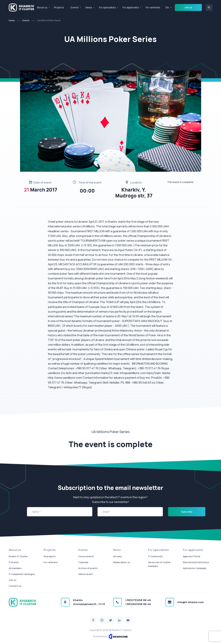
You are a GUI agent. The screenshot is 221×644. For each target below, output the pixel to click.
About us (42, 7)
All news (118, 556)
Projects (59, 7)
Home (12, 20)
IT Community (155, 556)
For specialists (107, 7)
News (89, 7)
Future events (86, 556)
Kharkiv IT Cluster (18, 556)
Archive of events (88, 568)
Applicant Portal (191, 556)
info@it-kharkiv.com (191, 602)
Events (75, 7)
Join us (188, 7)
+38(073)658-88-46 (138, 600)
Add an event (86, 574)
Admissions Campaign (195, 568)
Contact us (15, 586)
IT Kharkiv (14, 562)
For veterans (153, 7)
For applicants (131, 7)
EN (167, 7)
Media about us (122, 562)
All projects (50, 556)
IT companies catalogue (22, 574)
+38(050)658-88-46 (138, 604)
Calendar (83, 562)
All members (15, 568)
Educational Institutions (196, 562)
